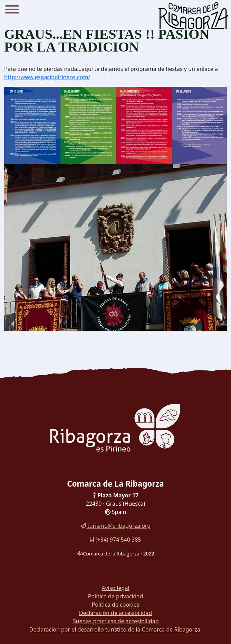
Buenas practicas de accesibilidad (115, 621)
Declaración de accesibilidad (115, 613)
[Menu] (12, 10)
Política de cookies (116, 605)
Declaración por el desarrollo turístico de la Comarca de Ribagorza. (116, 629)
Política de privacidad (116, 596)
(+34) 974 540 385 (115, 540)
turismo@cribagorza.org (115, 526)
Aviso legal (115, 588)
